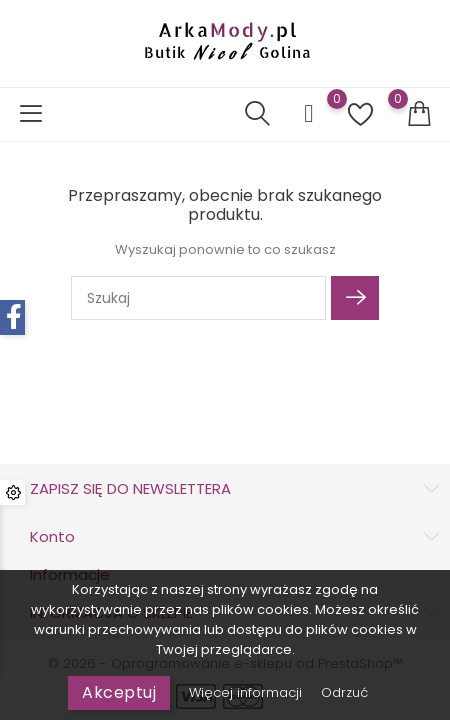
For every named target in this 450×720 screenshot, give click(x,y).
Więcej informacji (247, 692)
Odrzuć (344, 692)
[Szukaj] (198, 298)
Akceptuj (119, 692)
